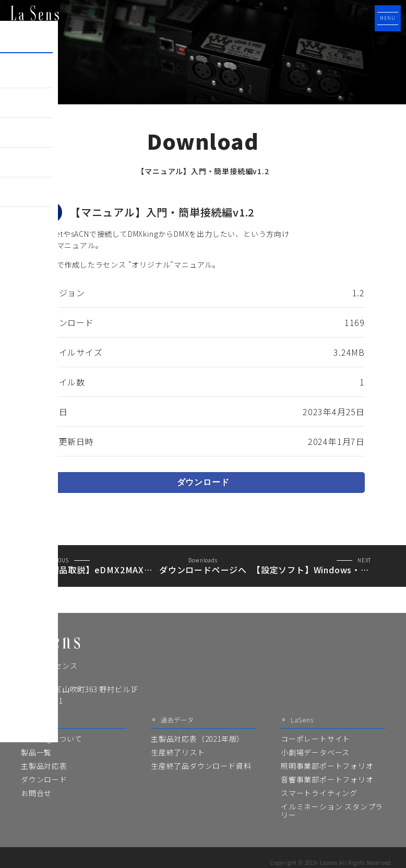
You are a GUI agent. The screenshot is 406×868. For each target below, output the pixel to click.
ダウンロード (203, 482)
